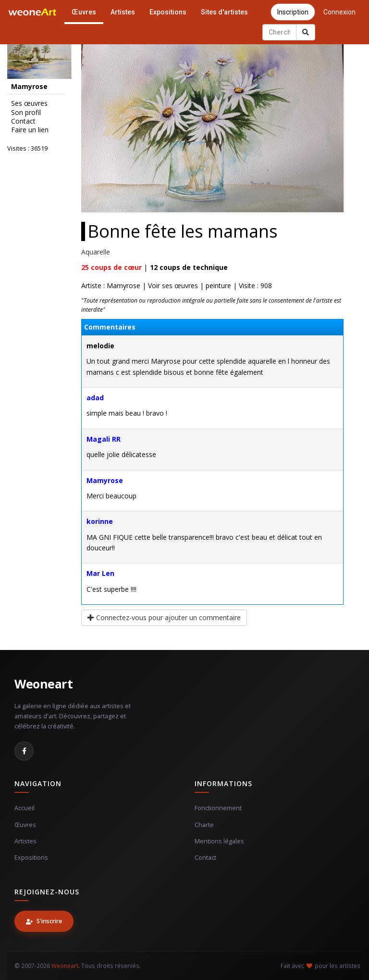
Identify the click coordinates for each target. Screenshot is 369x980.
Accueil (25, 808)
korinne (100, 521)
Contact (23, 121)
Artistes (123, 12)
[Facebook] (24, 751)
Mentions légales (219, 841)
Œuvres (84, 12)
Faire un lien (30, 130)
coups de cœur (111, 267)
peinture (218, 286)
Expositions (168, 12)
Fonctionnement (218, 808)
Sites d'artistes (224, 12)
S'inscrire (44, 921)
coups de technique (189, 267)
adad (95, 398)
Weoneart (43, 684)
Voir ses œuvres (173, 286)
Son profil (26, 113)
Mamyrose (105, 480)
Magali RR (104, 439)
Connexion (339, 12)
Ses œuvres (29, 103)
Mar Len (100, 573)
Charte (204, 825)
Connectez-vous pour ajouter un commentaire (164, 617)
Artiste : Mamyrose (111, 286)
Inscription (293, 12)
